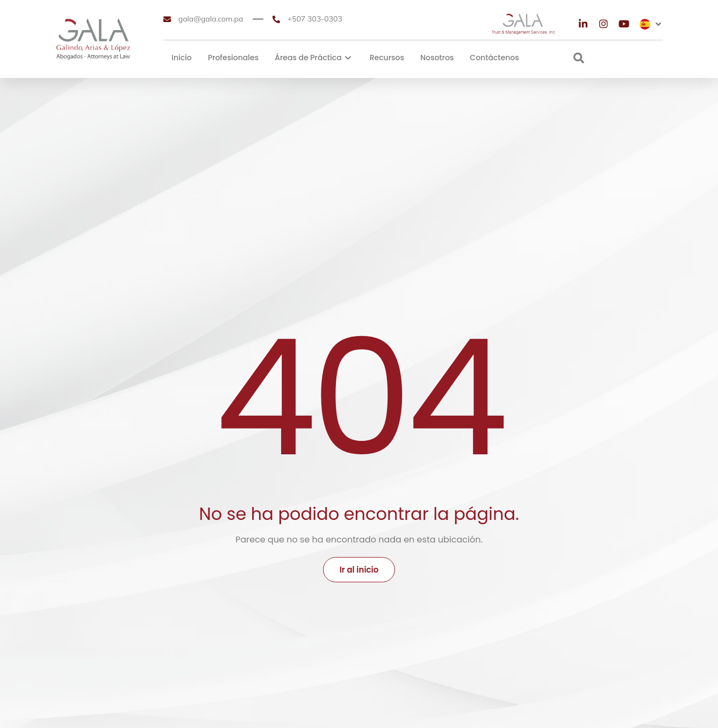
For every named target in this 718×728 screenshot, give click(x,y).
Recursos (387, 58)
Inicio (182, 58)
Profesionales (233, 58)
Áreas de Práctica (314, 58)
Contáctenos (494, 58)
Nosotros (437, 58)
